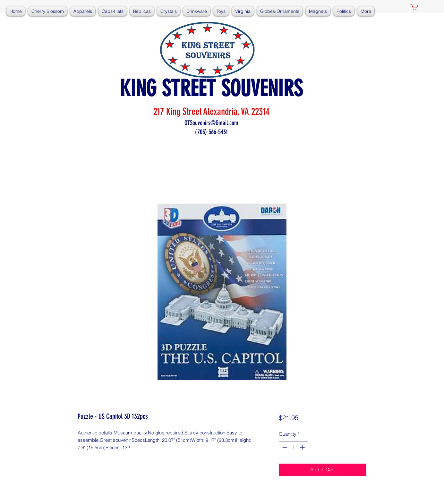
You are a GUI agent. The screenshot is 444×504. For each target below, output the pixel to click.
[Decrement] (284, 447)
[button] (414, 6)
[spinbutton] (293, 447)
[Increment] (303, 447)
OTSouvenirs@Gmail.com (211, 123)
